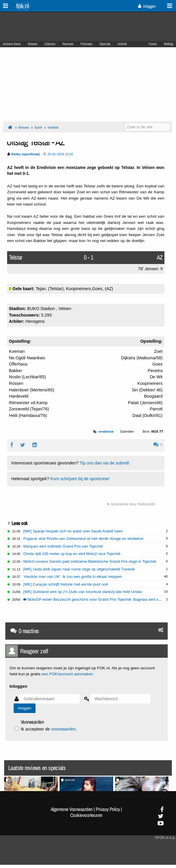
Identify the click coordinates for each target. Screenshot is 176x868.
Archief (122, 44)
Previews (87, 44)
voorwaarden (63, 729)
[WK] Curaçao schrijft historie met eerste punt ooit (66, 584)
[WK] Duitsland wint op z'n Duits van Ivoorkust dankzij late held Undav (83, 592)
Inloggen (147, 6)
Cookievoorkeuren (86, 815)
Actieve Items (12, 44)
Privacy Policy (108, 809)
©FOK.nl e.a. (165, 838)
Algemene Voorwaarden (72, 809)
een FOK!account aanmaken (67, 674)
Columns (50, 44)
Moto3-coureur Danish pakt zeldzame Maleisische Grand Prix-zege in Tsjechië (90, 561)
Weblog (168, 44)
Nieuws (33, 44)
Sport (38, 127)
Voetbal (53, 127)
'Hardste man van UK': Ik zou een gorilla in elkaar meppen (73, 577)
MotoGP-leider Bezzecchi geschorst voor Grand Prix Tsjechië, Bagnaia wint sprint (95, 599)
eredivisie (106, 431)
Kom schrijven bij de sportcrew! (80, 479)
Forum (153, 44)
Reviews (68, 44)
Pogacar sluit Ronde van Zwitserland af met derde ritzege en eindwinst (83, 539)
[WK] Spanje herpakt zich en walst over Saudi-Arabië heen (73, 531)
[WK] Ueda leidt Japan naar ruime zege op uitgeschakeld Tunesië (79, 569)
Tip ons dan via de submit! (104, 463)
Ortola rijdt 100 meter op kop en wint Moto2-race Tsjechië (72, 554)
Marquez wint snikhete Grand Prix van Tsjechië (63, 546)
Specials (105, 44)
